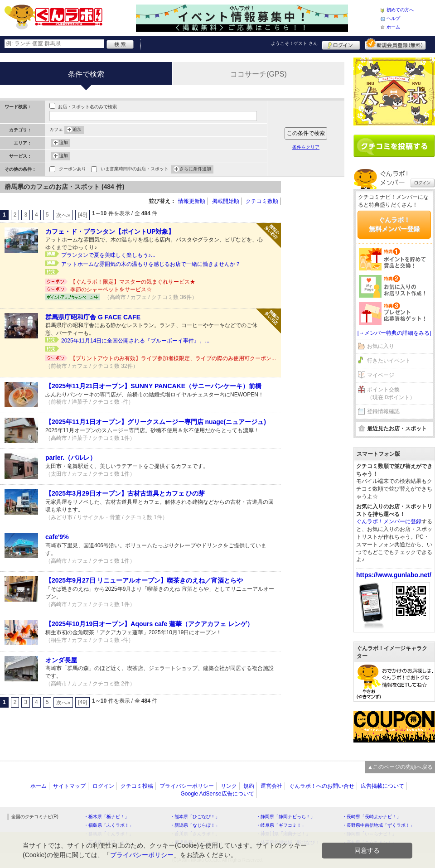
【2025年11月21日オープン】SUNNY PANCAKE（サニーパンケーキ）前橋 (153, 386)
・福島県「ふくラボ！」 (109, 825)
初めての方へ (400, 10)
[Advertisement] (317, 317)
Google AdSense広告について (217, 794)
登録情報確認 (383, 411)
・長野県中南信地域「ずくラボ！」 (378, 825)
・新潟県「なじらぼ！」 (195, 825)
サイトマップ (69, 786)
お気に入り (381, 346)
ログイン (341, 44)
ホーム (393, 27)
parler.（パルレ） (71, 458)
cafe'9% (57, 537)
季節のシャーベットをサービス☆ (111, 289)
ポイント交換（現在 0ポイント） (391, 393)
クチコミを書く (394, 146)
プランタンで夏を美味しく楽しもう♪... (108, 255)
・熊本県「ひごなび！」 (195, 817)
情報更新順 (192, 201)
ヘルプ (393, 18)
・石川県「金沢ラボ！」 (109, 842)
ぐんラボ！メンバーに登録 (389, 521)
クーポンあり (72, 170)
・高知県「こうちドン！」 (369, 842)
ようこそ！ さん (294, 43)
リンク (229, 786)
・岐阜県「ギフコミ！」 (281, 825)
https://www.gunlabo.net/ (394, 575)
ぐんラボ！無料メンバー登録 (394, 224)
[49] (82, 215)
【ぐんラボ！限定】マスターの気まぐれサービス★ (133, 282)
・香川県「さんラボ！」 (195, 834)
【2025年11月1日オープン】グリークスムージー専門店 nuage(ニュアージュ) (156, 422)
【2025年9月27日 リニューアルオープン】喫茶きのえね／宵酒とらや (144, 580)
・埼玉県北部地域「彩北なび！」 (290, 842)
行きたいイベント (389, 361)
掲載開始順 (226, 201)
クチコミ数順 (262, 201)
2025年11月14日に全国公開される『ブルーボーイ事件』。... (135, 341)
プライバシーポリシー (187, 786)
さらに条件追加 (195, 169)
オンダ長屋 (61, 660)
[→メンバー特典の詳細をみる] (394, 333)
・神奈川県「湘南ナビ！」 (283, 834)
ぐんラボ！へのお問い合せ (322, 786)
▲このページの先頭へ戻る (400, 767)
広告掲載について (382, 786)
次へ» (63, 215)
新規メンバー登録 (395, 44)
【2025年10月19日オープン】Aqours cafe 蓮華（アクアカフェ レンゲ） (149, 624)
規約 (249, 786)
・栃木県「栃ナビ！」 (106, 817)
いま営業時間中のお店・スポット (135, 170)
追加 (77, 130)
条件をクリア (306, 147)
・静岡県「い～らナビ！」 (369, 834)
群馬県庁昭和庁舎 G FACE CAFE (93, 317)
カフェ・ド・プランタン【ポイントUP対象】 (110, 231)
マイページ (381, 375)
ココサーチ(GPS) (258, 74)
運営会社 (271, 786)
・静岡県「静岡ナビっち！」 (285, 817)
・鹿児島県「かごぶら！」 (197, 842)
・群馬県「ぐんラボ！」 (109, 834)
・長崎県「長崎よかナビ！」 (372, 817)
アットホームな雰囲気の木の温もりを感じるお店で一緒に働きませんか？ (151, 264)
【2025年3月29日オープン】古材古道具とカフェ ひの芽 (125, 493)
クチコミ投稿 (137, 786)
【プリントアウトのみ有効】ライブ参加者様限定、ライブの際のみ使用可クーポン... (173, 358)
